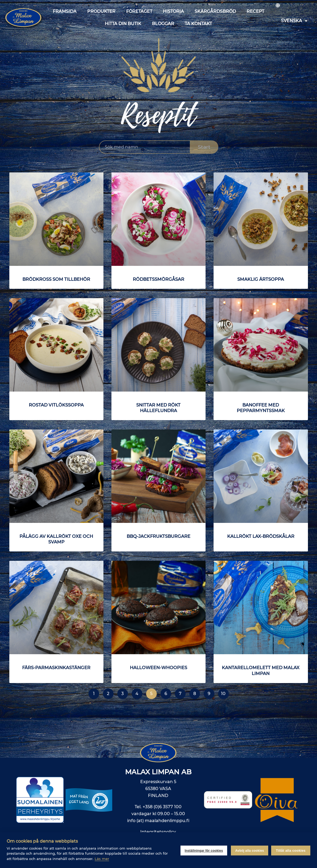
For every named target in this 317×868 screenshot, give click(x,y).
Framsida (65, 11)
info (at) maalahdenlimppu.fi (158, 821)
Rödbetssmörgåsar (158, 279)
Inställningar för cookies (203, 850)
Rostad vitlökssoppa (56, 405)
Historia (173, 11)
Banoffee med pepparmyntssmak (261, 408)
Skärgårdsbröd (215, 11)
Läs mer (102, 859)
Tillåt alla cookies (291, 850)
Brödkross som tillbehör (56, 279)
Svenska (294, 21)
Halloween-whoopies (158, 668)
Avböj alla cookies (249, 850)
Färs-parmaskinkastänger (56, 668)
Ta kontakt (198, 24)
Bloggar (163, 24)
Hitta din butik (123, 24)
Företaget (139, 11)
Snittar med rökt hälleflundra (158, 408)
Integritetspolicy (158, 832)
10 (225, 692)
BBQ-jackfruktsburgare (158, 536)
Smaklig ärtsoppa (261, 279)
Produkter (101, 11)
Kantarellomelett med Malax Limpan (261, 670)
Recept (255, 11)
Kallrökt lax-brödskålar (261, 536)
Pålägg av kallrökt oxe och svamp (56, 539)
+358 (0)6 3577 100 (162, 807)
